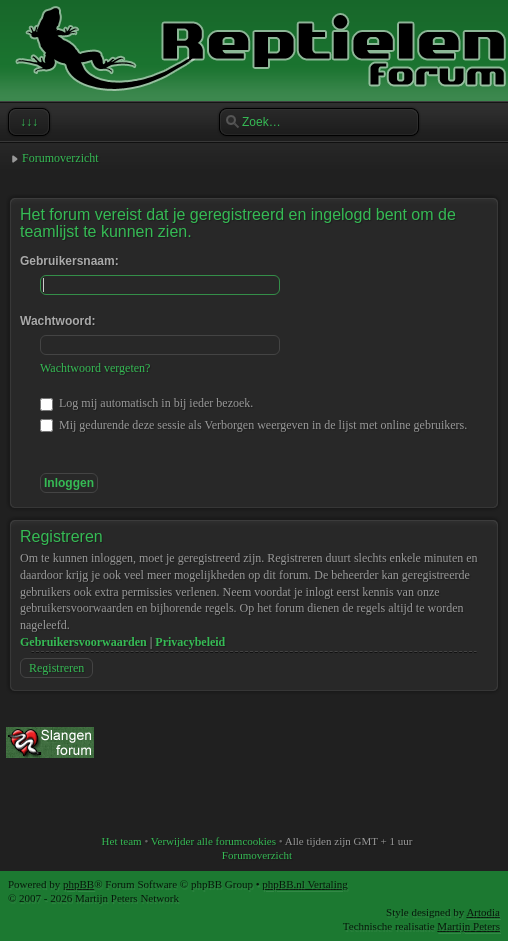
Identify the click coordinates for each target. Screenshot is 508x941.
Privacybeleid (190, 642)
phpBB (78, 884)
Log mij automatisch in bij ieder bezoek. (146, 403)
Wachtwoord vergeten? (95, 368)
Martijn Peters (468, 926)
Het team (122, 841)
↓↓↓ (27, 122)
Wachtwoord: (58, 321)
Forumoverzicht (60, 158)
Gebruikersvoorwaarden (83, 642)
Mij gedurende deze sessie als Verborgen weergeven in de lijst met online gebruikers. (253, 425)
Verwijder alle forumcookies (213, 841)
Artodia (483, 912)
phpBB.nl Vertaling (304, 884)
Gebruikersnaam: (69, 261)
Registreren (56, 668)
